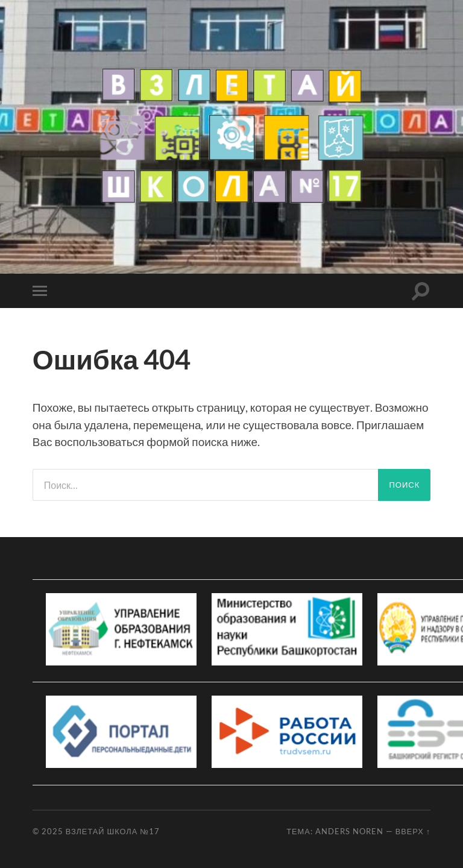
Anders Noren (349, 831)
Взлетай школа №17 (113, 831)
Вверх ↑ (413, 831)
